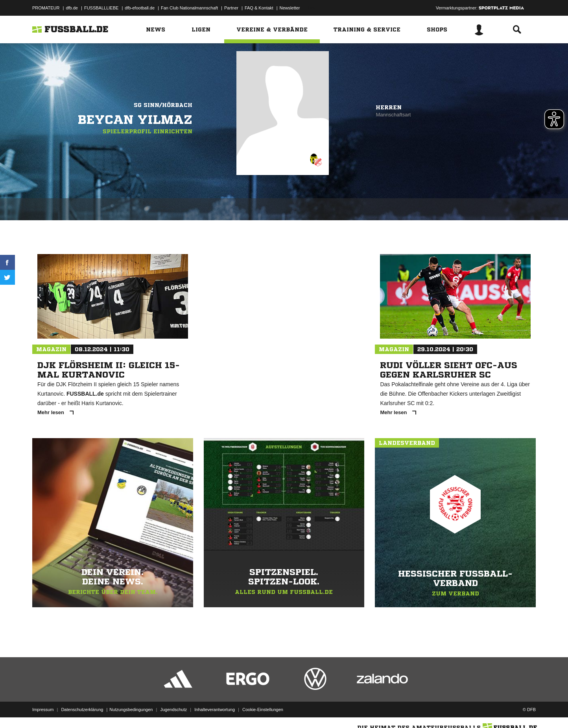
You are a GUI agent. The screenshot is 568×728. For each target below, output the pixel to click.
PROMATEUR (46, 8)
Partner (231, 8)
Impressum (43, 710)
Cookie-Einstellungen (263, 710)
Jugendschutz (173, 710)
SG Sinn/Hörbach (163, 105)
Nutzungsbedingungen (131, 710)
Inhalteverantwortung (215, 710)
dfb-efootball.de (140, 8)
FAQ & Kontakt (259, 8)
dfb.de (72, 8)
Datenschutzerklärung (82, 710)
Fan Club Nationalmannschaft (189, 8)
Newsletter (290, 8)
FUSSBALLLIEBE (101, 8)
